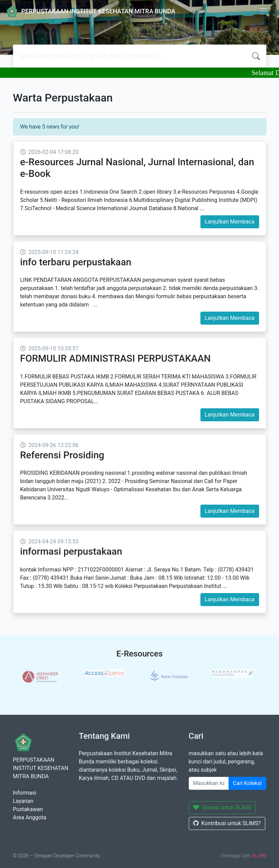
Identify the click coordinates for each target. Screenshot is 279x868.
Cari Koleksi (247, 783)
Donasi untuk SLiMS (222, 807)
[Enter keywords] (209, 783)
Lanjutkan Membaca (230, 222)
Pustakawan (28, 809)
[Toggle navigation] (264, 11)
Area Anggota (30, 817)
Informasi (25, 793)
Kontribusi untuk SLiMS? (227, 823)
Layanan (23, 801)
